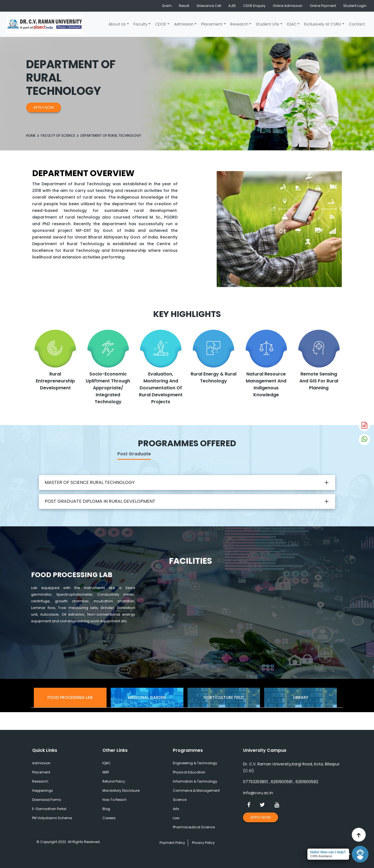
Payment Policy (172, 843)
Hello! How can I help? (328, 852)
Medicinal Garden (147, 697)
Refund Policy (114, 781)
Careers (109, 818)
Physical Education (189, 772)
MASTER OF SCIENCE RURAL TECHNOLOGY (90, 482)
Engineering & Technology (195, 763)
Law (176, 818)
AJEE (232, 6)
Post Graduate (134, 454)
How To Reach (114, 800)
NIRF (106, 772)
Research (239, 24)
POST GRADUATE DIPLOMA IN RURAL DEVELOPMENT (100, 501)
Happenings (43, 790)
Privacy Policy (203, 843)
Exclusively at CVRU (323, 24)
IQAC (292, 24)
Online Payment (323, 6)
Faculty (141, 24)
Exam (167, 6)
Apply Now (44, 107)
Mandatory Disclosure (121, 790)
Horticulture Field (224, 697)
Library (301, 697)
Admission (184, 24)
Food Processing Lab (70, 697)
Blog (106, 809)
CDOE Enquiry (254, 6)
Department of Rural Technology (111, 135)
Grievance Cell (209, 6)
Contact (357, 24)
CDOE (161, 24)
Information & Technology (195, 781)
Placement (212, 24)
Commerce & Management (196, 790)
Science (180, 800)
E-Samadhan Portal (49, 809)
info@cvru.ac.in (258, 793)
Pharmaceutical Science (194, 827)
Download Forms (47, 800)
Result (184, 6)
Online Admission (288, 6)
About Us (117, 24)
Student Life (267, 24)
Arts (176, 809)
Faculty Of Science (58, 135)
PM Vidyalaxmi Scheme (52, 818)
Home (31, 135)
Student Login (355, 6)
